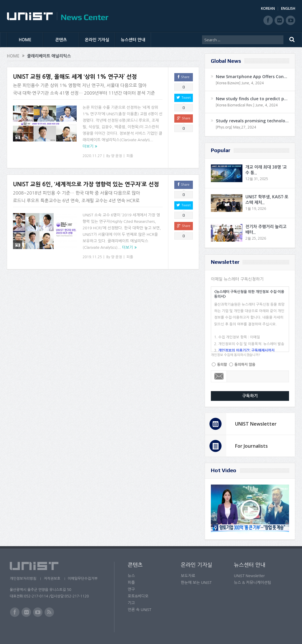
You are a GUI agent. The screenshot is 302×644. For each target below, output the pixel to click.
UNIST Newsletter (256, 424)
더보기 (88, 146)
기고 (131, 603)
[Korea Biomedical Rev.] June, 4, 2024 (247, 105)
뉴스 (131, 576)
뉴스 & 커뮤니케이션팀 (253, 583)
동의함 (222, 365)
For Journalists (251, 446)
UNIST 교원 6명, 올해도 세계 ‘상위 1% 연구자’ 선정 (75, 77)
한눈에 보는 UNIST (196, 583)
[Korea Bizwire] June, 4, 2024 (240, 83)
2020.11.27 (92, 156)
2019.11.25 (92, 257)
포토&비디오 (138, 596)
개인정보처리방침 (23, 579)
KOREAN (268, 8)
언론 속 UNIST (139, 610)
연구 (131, 589)
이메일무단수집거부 (83, 579)
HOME (25, 40)
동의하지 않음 (245, 365)
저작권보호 (52, 579)
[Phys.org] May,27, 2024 (236, 127)
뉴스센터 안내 (133, 40)
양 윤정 (117, 156)
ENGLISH (288, 8)
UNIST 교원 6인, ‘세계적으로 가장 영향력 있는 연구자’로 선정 (86, 184)
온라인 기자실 (97, 40)
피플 (130, 156)
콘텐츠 (61, 40)
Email (219, 376)
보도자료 (188, 576)
